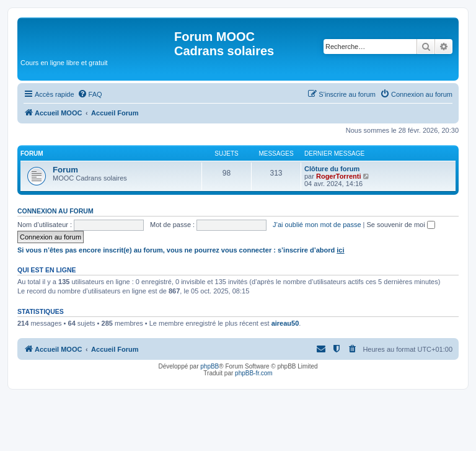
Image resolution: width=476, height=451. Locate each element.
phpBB (209, 366)
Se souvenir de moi (401, 225)
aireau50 (285, 323)
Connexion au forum (55, 211)
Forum (65, 170)
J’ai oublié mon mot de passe (317, 225)
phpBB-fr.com (254, 373)
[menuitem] (90, 94)
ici (340, 250)
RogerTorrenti (339, 176)
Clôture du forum (332, 169)
